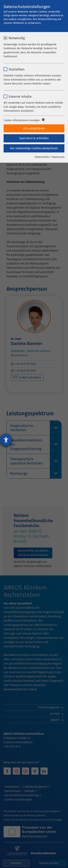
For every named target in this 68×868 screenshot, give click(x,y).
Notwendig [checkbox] (17, 38)
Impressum (58, 157)
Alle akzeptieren (34, 128)
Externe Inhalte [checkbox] (20, 97)
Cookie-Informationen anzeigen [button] (24, 120)
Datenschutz (42, 157)
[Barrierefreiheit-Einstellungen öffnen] (6, 440)
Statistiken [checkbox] (17, 69)
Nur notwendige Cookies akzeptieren (34, 148)
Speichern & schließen (34, 138)
